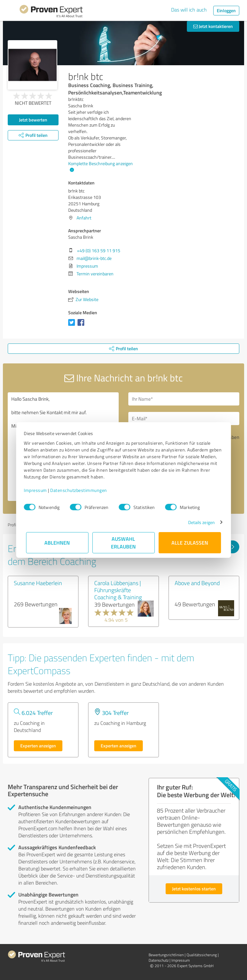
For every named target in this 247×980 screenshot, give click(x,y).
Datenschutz (159, 960)
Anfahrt (84, 218)
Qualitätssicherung (202, 955)
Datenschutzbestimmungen (81, 490)
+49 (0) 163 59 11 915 (99, 250)
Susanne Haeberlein (38, 583)
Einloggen (226, 10)
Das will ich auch (189, 10)
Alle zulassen (190, 543)
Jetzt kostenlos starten (194, 889)
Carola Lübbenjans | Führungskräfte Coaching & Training (118, 590)
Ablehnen (57, 543)
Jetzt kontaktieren (213, 26)
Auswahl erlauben (124, 543)
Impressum (38, 490)
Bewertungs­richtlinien (166, 955)
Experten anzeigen (38, 746)
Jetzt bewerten (33, 120)
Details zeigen (199, 522)
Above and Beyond (197, 583)
